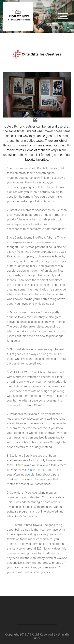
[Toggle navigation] (63, 16)
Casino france (37, 470)
